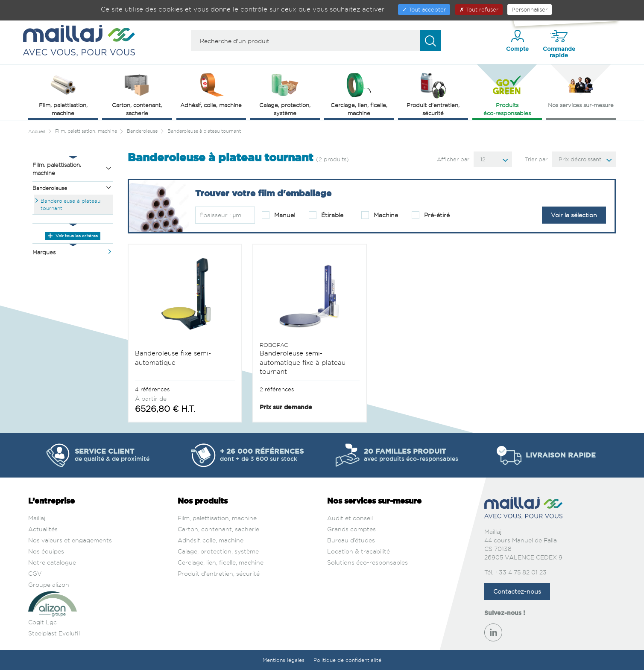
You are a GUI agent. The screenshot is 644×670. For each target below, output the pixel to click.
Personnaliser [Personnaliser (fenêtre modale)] (530, 9)
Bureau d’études (351, 540)
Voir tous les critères (73, 236)
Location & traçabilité (359, 551)
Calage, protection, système (218, 551)
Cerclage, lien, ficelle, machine (221, 562)
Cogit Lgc (42, 622)
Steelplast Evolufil (54, 633)
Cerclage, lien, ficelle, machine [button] (359, 94)
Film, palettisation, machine (217, 518)
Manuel (278, 215)
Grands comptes (351, 529)
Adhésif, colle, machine (211, 540)
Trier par (536, 159)
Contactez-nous (517, 591)
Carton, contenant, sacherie (218, 529)
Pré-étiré (431, 215)
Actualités (43, 529)
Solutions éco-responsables (367, 562)
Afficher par (453, 159)
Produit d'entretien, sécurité (219, 573)
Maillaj (37, 518)
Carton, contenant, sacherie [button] (137, 94)
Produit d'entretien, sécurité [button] (433, 94)
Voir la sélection (574, 215)
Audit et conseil (350, 518)
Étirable (326, 215)
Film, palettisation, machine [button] (63, 94)
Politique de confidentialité (347, 660)
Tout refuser (479, 9)
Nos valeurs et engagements (70, 540)
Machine (380, 215)
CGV (35, 573)
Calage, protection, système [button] (285, 94)
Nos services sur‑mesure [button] (581, 90)
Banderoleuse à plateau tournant (70, 204)
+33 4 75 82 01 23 (521, 572)
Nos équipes (46, 551)
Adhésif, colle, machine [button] (211, 90)
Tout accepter (424, 9)
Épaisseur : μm (220, 215)
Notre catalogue (52, 562)
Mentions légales (284, 660)
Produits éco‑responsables (507, 94)
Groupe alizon (49, 584)
